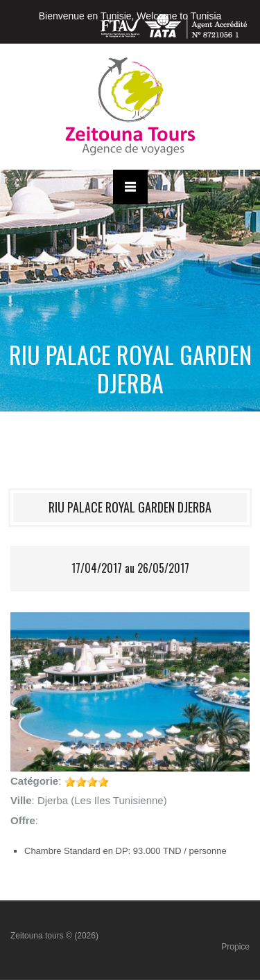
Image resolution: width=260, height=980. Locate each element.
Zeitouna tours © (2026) (54, 936)
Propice (235, 947)
